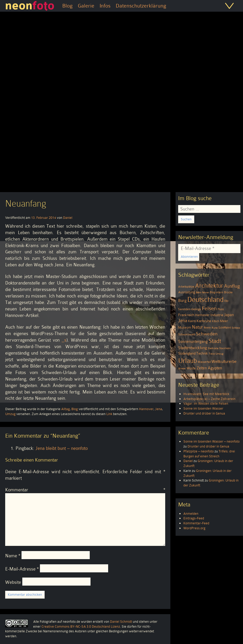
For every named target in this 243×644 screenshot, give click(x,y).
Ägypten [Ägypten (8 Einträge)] (215, 368)
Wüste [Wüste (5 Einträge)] (191, 368)
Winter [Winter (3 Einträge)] (182, 368)
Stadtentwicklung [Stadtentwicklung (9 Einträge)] (193, 348)
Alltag (65, 409)
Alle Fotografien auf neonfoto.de (57, 622)
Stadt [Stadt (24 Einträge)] (215, 341)
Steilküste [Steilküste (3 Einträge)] (213, 348)
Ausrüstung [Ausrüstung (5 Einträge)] (187, 292)
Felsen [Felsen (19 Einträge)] (209, 308)
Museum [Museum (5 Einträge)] (185, 328)
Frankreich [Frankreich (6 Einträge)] (186, 315)
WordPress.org (194, 528)
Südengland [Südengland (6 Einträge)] (187, 353)
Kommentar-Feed (196, 523)
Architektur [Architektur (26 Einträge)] (209, 286)
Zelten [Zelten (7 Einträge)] (202, 368)
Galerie (86, 6)
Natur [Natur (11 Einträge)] (197, 327)
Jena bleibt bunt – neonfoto (62, 448)
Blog (67, 6)
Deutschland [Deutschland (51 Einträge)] (205, 300)
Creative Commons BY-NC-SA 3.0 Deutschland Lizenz (81, 626)
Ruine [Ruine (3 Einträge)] (215, 328)
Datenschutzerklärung (141, 6)
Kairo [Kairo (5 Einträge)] (192, 321)
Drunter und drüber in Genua (204, 413)
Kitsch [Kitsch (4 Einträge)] (216, 321)
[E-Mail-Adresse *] (209, 249)
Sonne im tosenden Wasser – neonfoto (211, 441)
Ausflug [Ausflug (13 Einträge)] (232, 286)
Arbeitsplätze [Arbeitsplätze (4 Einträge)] (186, 287)
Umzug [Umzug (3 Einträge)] (219, 354)
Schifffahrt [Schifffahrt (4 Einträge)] (225, 328)
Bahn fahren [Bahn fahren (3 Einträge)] (202, 292)
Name (13, 556)
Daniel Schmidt (121, 622)
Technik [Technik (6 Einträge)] (202, 353)
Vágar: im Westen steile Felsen (206, 404)
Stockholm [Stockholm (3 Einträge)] (225, 348)
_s (64, 340)
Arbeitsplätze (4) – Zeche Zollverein (209, 399)
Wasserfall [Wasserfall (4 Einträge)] (204, 362)
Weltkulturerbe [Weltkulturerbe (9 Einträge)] (224, 362)
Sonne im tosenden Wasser (203, 408)
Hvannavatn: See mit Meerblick (206, 394)
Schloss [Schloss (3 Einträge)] (236, 328)
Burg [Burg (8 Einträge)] (182, 300)
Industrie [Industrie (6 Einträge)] (217, 315)
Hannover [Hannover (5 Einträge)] (202, 315)
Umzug (10, 414)
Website (13, 582)
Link (109, 414)
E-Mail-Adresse (22, 569)
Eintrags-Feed (194, 518)
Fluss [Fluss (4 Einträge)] (221, 309)
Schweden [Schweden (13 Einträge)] (207, 334)
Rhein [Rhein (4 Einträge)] (207, 328)
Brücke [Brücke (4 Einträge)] (228, 292)
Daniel (68, 218)
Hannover (146, 409)
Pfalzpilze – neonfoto (199, 451)
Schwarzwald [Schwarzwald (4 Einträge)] (187, 334)
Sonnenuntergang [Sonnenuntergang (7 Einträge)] (193, 342)
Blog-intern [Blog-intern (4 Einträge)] (217, 292)
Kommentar (85, 490)
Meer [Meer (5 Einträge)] (224, 321)
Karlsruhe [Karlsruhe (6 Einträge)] (204, 321)
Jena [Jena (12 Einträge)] (183, 321)
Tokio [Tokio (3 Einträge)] (212, 354)
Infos (105, 6)
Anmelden (191, 514)
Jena (159, 409)
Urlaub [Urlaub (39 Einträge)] (188, 361)
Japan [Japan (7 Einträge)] (229, 315)
